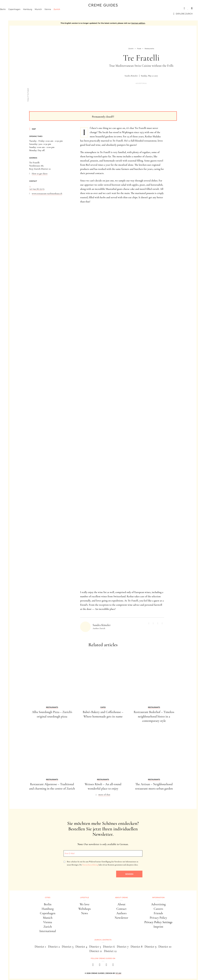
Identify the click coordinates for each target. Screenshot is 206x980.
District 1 (40, 947)
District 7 (123, 947)
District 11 (96, 951)
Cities (17, 8)
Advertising (158, 904)
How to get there (40, 174)
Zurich (70, 14)
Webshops (85, 909)
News (85, 913)
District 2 (54, 947)
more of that (104, 795)
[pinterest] (106, 965)
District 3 (68, 947)
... (30, 186)
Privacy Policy (158, 918)
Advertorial (141, 83)
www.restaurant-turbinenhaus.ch (47, 193)
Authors (122, 913)
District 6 (109, 947)
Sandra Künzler (131, 76)
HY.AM (118, 973)
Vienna (61, 14)
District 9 (150, 947)
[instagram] (100, 965)
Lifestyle (85, 898)
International (48, 931)
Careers (158, 909)
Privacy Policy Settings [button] (158, 922)
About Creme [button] (121, 898)
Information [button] (158, 898)
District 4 (81, 947)
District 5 (95, 947)
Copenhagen (28, 14)
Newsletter (121, 918)
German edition (138, 23)
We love (84, 904)
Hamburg (41, 14)
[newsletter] (113, 965)
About (121, 904)
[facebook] (93, 965)
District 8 (137, 947)
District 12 (110, 951)
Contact (121, 909)
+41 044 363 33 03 (37, 189)
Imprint (158, 927)
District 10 (165, 947)
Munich (51, 14)
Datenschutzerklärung (90, 865)
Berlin (16, 14)
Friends (158, 913)
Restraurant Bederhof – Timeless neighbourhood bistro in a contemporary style (154, 716)
